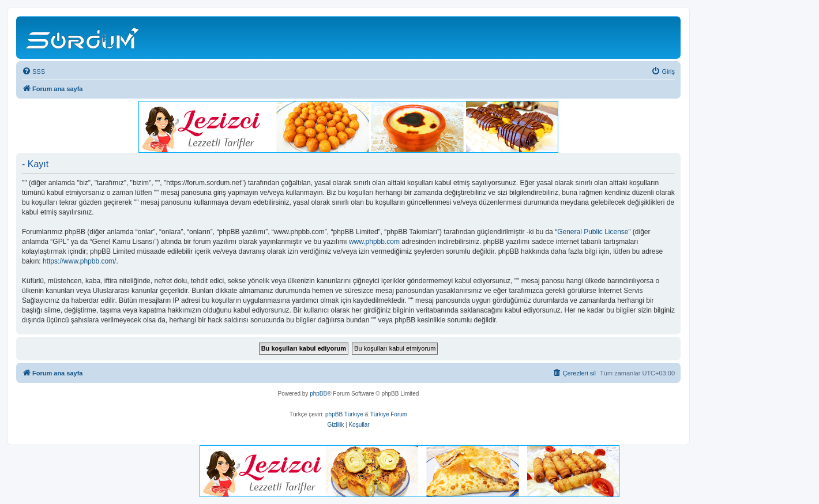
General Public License (593, 232)
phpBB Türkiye (344, 414)
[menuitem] (33, 72)
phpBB (318, 394)
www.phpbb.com (374, 242)
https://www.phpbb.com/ (79, 261)
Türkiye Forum (389, 414)
